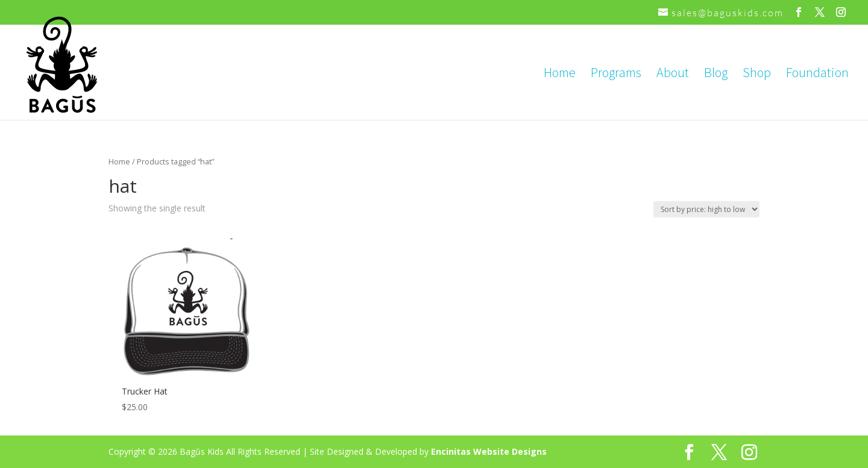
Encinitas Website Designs (489, 451)
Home (560, 74)
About (673, 74)
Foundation (817, 74)
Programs (616, 74)
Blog (716, 74)
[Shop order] (706, 209)
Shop (757, 74)
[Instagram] (841, 12)
